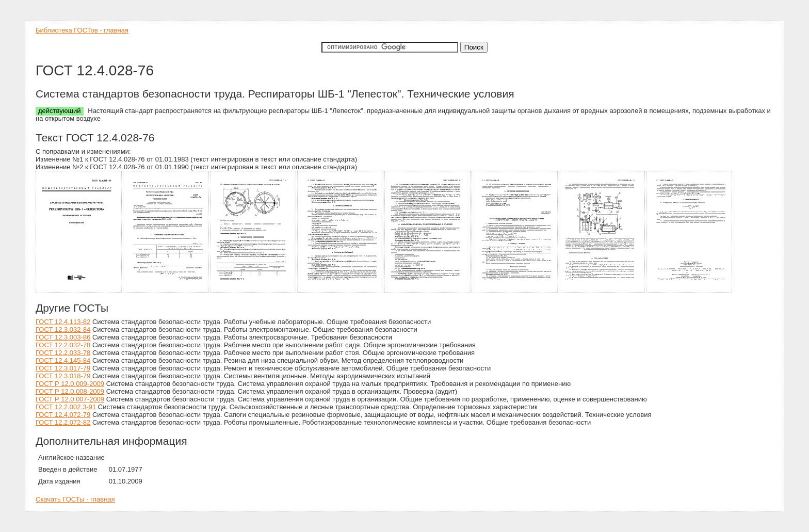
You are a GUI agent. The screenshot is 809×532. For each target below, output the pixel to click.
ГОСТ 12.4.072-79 (63, 415)
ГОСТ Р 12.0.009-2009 (70, 384)
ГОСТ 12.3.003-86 (63, 337)
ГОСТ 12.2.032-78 (63, 345)
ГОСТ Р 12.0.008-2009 (70, 391)
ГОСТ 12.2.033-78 (63, 353)
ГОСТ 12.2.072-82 (63, 422)
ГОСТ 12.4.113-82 (63, 322)
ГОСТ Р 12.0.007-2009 (70, 399)
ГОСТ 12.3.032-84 (63, 329)
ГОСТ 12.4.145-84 (63, 360)
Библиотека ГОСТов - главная (82, 30)
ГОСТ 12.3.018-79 (63, 376)
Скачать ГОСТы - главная (75, 499)
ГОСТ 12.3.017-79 (63, 368)
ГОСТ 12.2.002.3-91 (66, 407)
